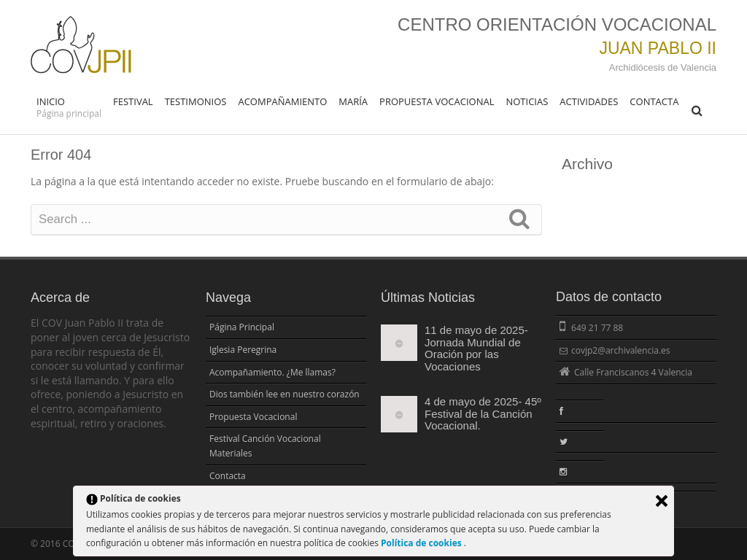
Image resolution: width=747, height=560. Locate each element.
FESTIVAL (133, 101)
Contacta (654, 101)
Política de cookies (422, 543)
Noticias (527, 101)
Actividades (589, 101)
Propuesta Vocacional (437, 101)
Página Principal (242, 327)
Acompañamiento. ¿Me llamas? (272, 372)
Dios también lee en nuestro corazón (285, 394)
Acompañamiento (282, 101)
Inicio (69, 107)
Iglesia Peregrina (243, 350)
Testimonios (196, 101)
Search (519, 218)
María (353, 101)
